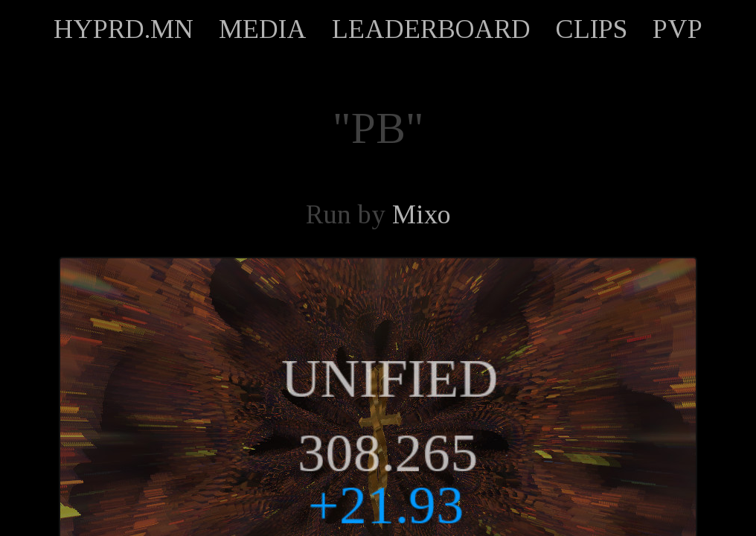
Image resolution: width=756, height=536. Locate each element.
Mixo (422, 214)
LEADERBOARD (431, 29)
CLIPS (592, 29)
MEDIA (263, 29)
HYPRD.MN (124, 29)
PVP (677, 29)
